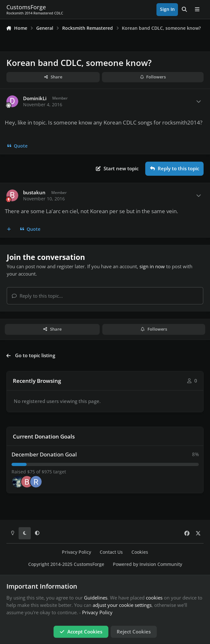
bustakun (34, 193)
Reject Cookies (134, 632)
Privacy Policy (76, 552)
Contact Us (111, 552)
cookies (154, 598)
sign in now (152, 266)
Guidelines (96, 598)
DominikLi (35, 98)
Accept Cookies (81, 632)
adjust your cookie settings (122, 605)
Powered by (147, 564)
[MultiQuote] (9, 229)
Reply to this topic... (37, 296)
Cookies (140, 552)
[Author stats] (198, 102)
